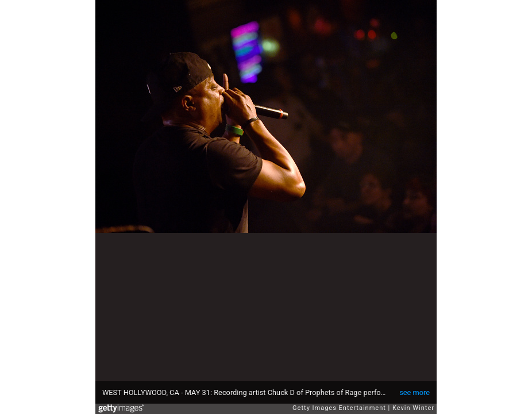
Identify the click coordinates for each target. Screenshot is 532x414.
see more (415, 392)
